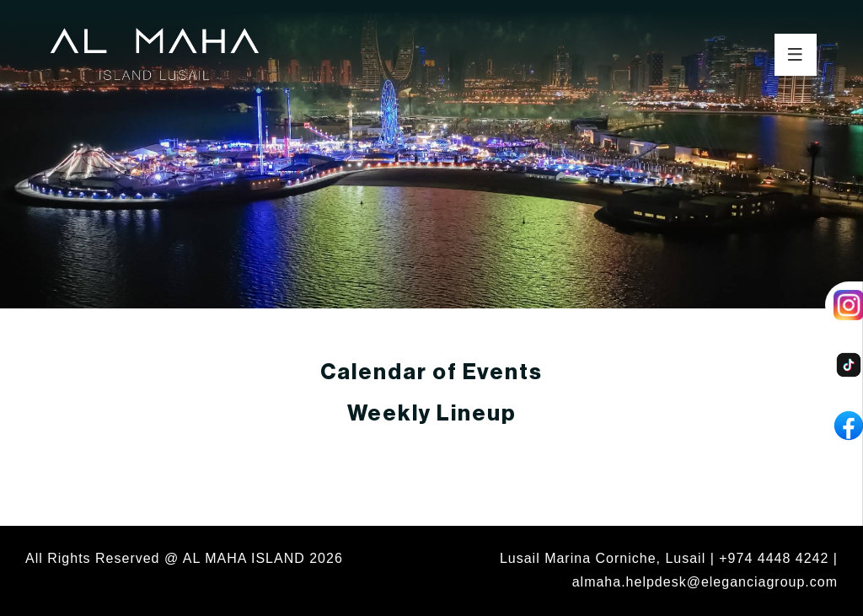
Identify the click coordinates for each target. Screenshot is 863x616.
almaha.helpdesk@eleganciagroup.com (705, 582)
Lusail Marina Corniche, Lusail (603, 558)
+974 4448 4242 (774, 558)
